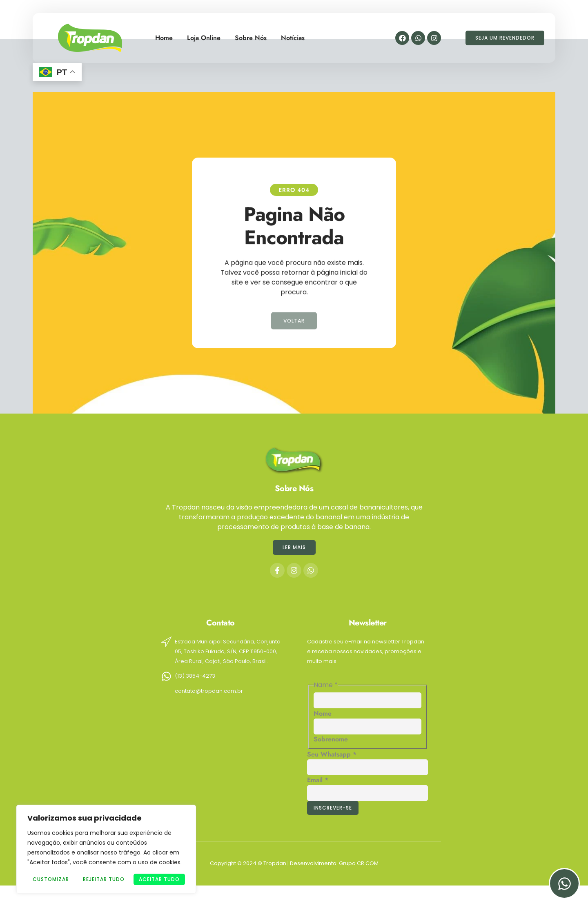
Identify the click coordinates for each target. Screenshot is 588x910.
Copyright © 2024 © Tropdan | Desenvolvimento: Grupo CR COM (294, 863)
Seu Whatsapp (332, 754)
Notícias (293, 34)
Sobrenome (331, 739)
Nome (323, 713)
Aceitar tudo (159, 879)
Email (318, 780)
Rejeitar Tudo (104, 879)
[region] (106, 849)
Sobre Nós (251, 34)
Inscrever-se (333, 808)
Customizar (51, 879)
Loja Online (204, 34)
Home (164, 34)
